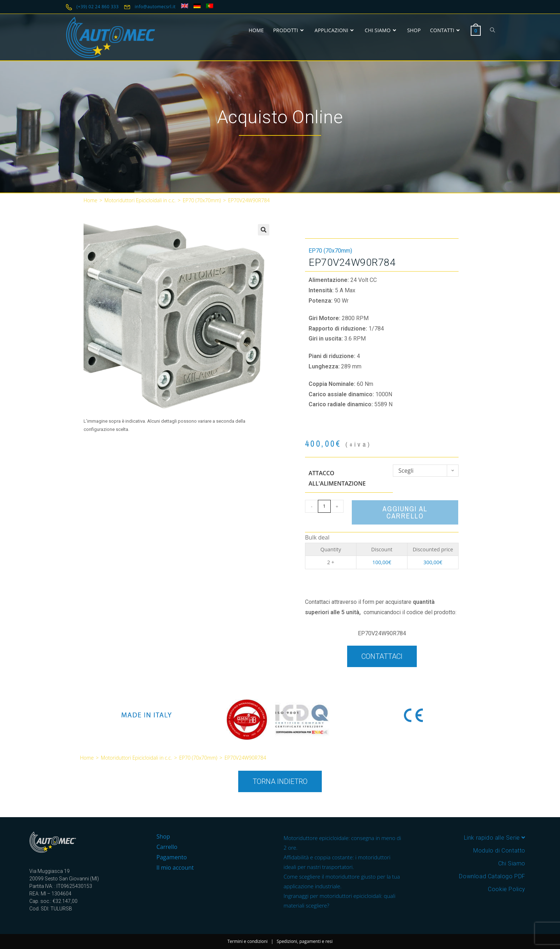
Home (90, 200)
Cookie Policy (507, 889)
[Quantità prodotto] (324, 506)
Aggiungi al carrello (405, 512)
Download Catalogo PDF (492, 876)
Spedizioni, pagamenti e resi (305, 941)
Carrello (167, 847)
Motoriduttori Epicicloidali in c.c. (140, 200)
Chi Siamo (512, 863)
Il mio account (175, 868)
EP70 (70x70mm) (202, 200)
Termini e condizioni (248, 941)
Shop (163, 836)
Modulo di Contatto (499, 851)
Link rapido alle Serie (495, 838)
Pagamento (172, 857)
